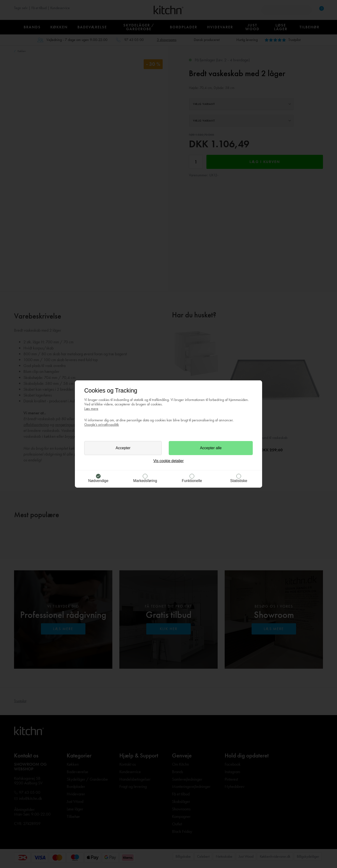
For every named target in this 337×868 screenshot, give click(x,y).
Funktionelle (192, 481)
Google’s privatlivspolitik (102, 425)
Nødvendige (98, 481)
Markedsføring (145, 481)
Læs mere (91, 409)
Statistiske (239, 481)
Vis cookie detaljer (168, 461)
